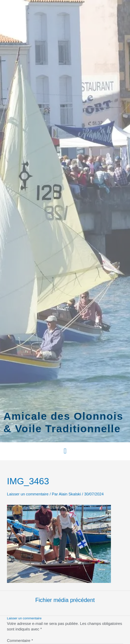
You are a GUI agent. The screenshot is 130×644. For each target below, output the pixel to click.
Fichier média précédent (65, 600)
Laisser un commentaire (28, 494)
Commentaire (20, 641)
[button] (65, 451)
